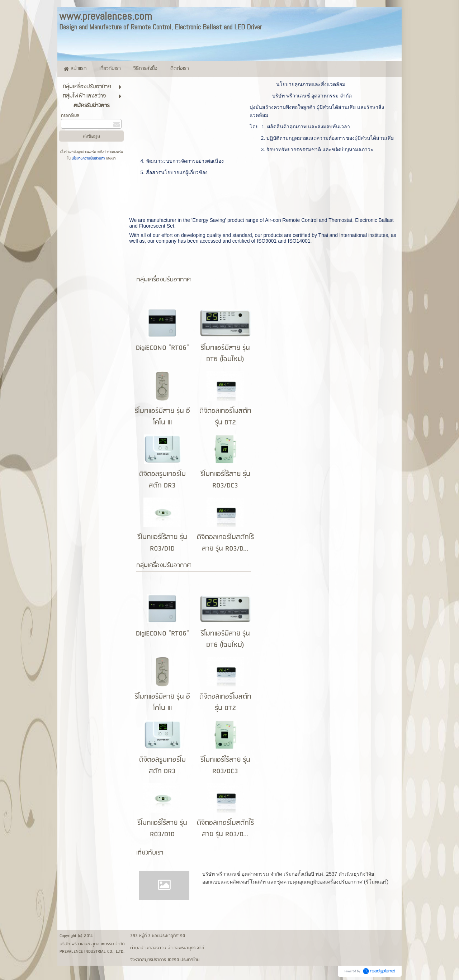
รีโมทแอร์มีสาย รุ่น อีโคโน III (162, 417)
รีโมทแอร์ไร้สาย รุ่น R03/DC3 (225, 480)
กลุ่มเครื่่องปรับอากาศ (164, 280)
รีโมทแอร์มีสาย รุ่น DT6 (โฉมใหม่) (225, 354)
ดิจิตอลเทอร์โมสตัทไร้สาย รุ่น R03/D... (225, 543)
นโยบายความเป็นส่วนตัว (88, 158)
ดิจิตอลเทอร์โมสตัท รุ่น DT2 (225, 417)
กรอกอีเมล (70, 116)
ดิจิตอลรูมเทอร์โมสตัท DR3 (162, 480)
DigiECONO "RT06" (162, 348)
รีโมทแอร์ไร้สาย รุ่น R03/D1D (162, 543)
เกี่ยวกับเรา (150, 853)
